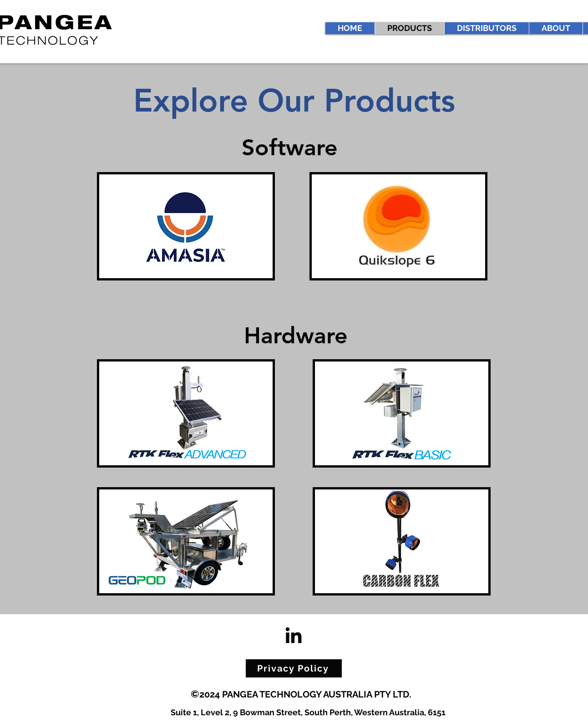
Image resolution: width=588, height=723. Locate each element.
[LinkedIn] (294, 635)
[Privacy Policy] (294, 668)
